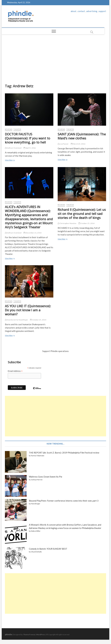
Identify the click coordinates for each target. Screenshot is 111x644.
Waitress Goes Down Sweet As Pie (46, 477)
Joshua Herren (37, 480)
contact (81, 11)
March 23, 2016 (78, 144)
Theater (17, 129)
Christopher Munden (67, 223)
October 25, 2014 (87, 223)
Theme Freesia (29, 635)
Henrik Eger (36, 504)
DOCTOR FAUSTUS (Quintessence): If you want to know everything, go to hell (28, 138)
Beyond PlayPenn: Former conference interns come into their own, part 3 (64, 501)
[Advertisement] (56, 56)
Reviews (9, 129)
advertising (92, 11)
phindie (8, 634)
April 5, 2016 (30, 148)
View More (9, 160)
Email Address (15, 371)
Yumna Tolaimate (38, 456)
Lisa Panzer (63, 144)
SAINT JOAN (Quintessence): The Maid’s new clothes (82, 136)
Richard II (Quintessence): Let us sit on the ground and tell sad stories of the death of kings (82, 214)
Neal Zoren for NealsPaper (16, 320)
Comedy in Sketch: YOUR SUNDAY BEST (48, 549)
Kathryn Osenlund (13, 148)
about (73, 11)
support (102, 11)
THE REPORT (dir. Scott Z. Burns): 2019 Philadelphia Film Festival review (64, 453)
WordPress (41, 635)
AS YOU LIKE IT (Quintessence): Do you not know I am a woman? (28, 310)
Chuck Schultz (36, 552)
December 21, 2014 (32, 233)
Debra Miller (36, 531)
